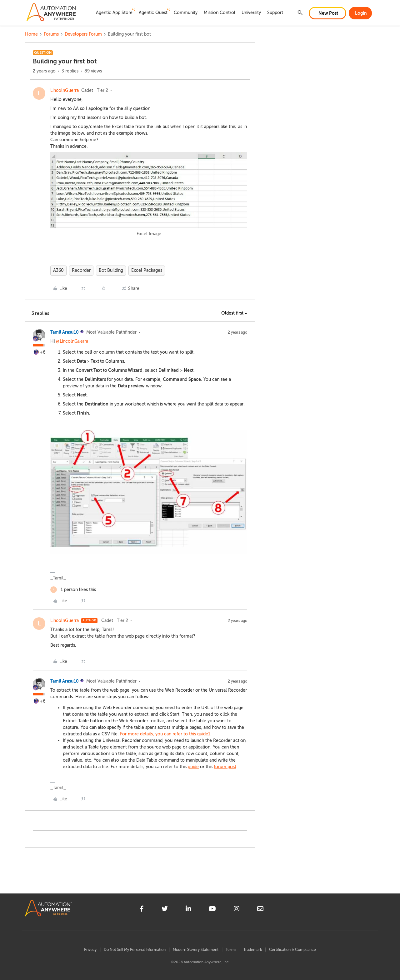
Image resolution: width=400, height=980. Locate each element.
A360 (58, 270)
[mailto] (260, 910)
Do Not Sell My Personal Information (135, 950)
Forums (51, 34)
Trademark (253, 950)
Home (31, 34)
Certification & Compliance (292, 950)
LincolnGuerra (65, 90)
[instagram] (237, 910)
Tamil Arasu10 (65, 332)
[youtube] (212, 910)
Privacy (90, 950)
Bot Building (111, 270)
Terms (231, 950)
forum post (225, 767)
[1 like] (73, 590)
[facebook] (142, 910)
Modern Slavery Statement (196, 950)
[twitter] (165, 910)
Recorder (81, 270)
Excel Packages (147, 270)
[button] (327, 13)
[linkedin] (188, 910)
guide (203, 734)
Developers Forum (83, 34)
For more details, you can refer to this (159, 734)
